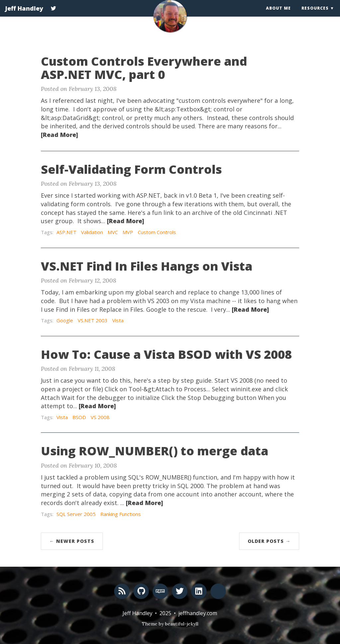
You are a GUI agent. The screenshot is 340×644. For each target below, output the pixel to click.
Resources (315, 15)
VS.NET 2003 (93, 320)
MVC (113, 232)
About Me (278, 15)
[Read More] (59, 135)
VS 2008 (100, 417)
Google (65, 320)
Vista (118, 320)
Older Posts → (269, 541)
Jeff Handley (24, 15)
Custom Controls (157, 232)
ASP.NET (66, 232)
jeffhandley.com (198, 613)
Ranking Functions (121, 514)
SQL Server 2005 (76, 514)
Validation (92, 232)
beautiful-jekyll (182, 624)
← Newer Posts (72, 541)
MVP (128, 232)
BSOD (79, 417)
